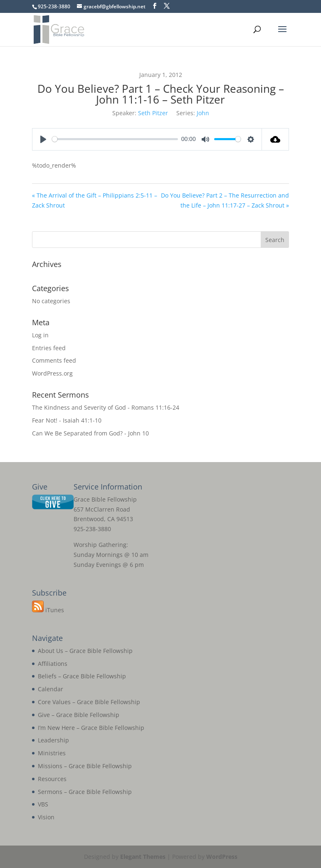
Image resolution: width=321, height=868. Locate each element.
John (203, 113)
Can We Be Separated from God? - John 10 (90, 433)
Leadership (53, 740)
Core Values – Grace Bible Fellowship (89, 702)
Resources (52, 779)
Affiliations (53, 664)
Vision (46, 817)
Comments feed (54, 360)
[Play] (43, 139)
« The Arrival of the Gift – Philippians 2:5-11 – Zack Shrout (95, 200)
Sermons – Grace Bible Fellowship (85, 792)
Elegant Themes (143, 857)
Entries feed (49, 348)
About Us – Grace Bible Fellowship (85, 651)
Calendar (51, 689)
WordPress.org (52, 373)
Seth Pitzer (153, 113)
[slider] (115, 139)
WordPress (222, 857)
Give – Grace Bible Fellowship (79, 715)
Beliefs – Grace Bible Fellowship (82, 676)
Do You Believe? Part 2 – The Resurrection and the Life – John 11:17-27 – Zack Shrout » (225, 200)
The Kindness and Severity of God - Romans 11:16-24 (106, 407)
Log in (40, 335)
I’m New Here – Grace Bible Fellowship (91, 728)
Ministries (52, 753)
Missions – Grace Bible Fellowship (85, 766)
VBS (43, 804)
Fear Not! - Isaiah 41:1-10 (67, 420)
